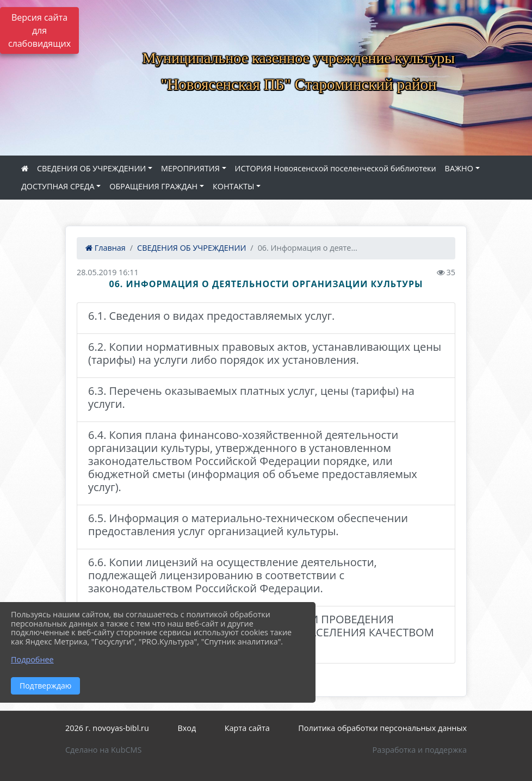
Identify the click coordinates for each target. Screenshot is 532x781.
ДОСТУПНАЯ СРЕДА (58, 186)
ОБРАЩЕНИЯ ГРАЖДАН (153, 186)
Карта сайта (247, 728)
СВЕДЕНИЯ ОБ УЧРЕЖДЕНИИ (91, 168)
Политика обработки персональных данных (382, 728)
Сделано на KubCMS (103, 750)
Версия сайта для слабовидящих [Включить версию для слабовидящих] (39, 30)
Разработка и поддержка (420, 750)
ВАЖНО (459, 168)
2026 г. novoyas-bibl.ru (107, 728)
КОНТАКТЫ (234, 186)
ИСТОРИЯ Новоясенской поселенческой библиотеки (336, 168)
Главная (106, 248)
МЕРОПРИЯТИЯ (190, 168)
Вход (187, 728)
